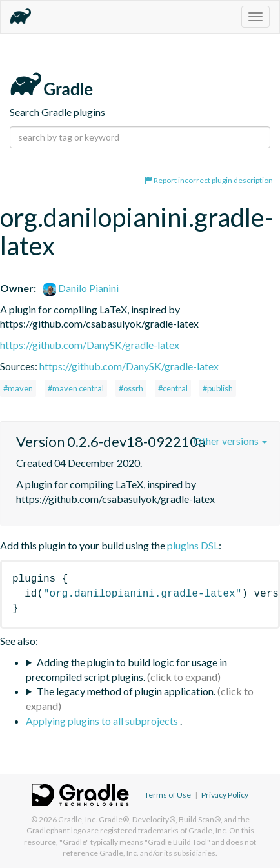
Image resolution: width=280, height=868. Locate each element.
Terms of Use (168, 795)
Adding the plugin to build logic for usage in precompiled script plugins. (126, 669)
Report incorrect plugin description (209, 180)
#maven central (76, 388)
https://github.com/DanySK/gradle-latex (90, 345)
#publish (218, 388)
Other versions (230, 441)
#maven (18, 388)
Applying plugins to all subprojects (103, 721)
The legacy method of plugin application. (126, 691)
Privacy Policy (225, 795)
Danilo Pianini (81, 288)
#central (173, 388)
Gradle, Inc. (78, 819)
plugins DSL (193, 545)
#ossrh (131, 388)
